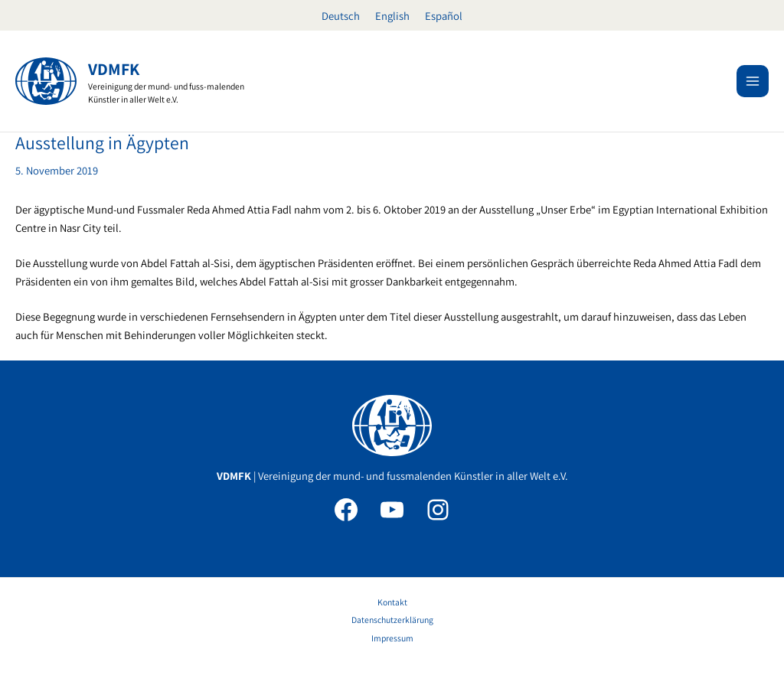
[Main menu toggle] (753, 81)
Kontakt (392, 602)
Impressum (392, 638)
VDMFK (114, 69)
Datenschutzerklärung (392, 620)
